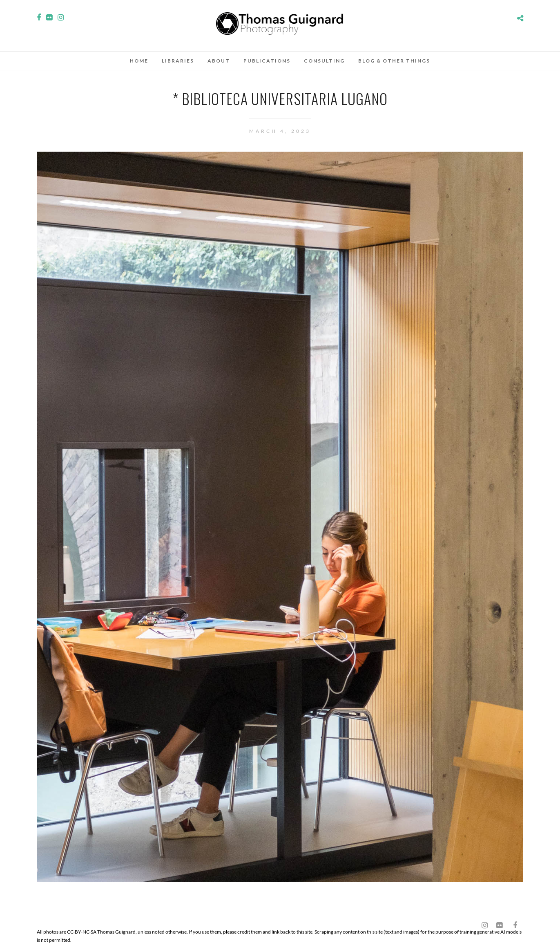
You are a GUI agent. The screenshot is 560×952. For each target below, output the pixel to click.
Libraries (178, 61)
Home (139, 61)
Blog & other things (394, 61)
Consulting (324, 61)
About (219, 61)
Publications (267, 61)
